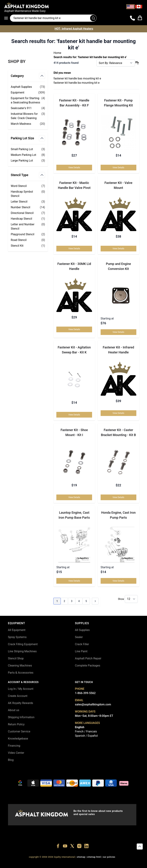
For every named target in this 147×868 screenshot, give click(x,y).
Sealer (79, 637)
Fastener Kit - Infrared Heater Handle (118, 350)
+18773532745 (72, 863)
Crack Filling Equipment (23, 644)
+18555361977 (89, 863)
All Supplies (82, 630)
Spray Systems (17, 637)
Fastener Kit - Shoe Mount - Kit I (74, 432)
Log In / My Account (21, 689)
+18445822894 (105, 863)
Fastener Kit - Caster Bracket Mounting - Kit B (118, 432)
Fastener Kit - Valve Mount (118, 185)
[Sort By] (116, 63)
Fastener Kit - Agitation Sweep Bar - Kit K (74, 350)
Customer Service (19, 731)
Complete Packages (88, 666)
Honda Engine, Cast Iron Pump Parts (118, 515)
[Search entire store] (53, 18)
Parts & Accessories (21, 673)
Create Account (18, 696)
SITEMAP (81, 857)
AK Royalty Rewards (21, 703)
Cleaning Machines (20, 666)
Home (57, 53)
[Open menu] (7, 18)
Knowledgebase (18, 739)
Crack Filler (82, 644)
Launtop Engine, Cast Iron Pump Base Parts (74, 515)
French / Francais (86, 731)
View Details (74, 168)
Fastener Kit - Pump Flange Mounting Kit (118, 103)
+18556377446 (39, 863)
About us (14, 710)
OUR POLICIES (109, 857)
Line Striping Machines (22, 651)
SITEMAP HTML (94, 857)
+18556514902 (23, 863)
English (80, 727)
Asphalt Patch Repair (88, 658)
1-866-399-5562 (85, 693)
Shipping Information (21, 717)
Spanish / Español (86, 736)
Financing (14, 746)
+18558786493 (121, 863)
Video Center (16, 753)
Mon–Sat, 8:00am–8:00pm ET (94, 716)
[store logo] (73, 5)
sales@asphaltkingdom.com (93, 704)
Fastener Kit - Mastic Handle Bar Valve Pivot (74, 185)
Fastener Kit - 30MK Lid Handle (74, 266)
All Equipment (17, 630)
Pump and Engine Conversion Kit (118, 266)
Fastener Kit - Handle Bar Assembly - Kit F (74, 103)
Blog (11, 760)
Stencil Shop (16, 658)
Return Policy (16, 724)
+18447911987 (56, 863)
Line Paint (81, 651)
